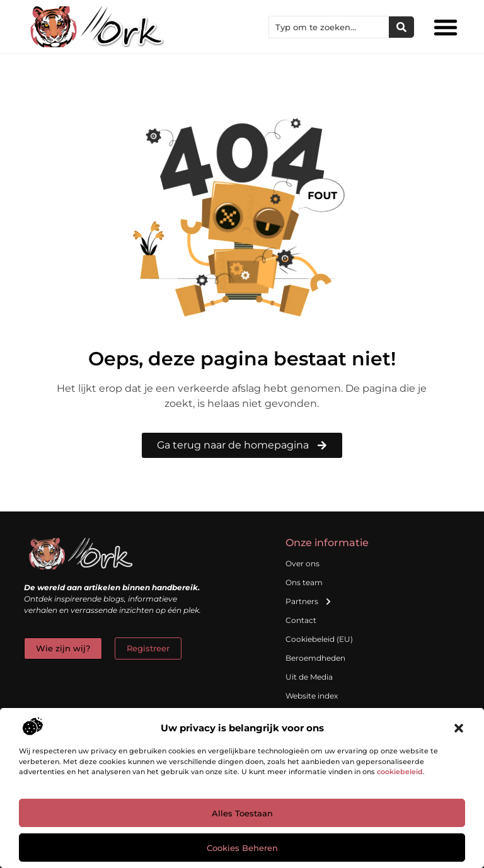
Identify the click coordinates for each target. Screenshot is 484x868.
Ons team (304, 582)
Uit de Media (309, 677)
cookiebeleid (400, 772)
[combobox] (329, 27)
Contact (301, 620)
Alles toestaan (242, 813)
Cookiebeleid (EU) (319, 639)
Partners (309, 602)
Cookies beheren (242, 848)
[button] (459, 728)
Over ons (302, 563)
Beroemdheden (315, 658)
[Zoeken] (401, 27)
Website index (312, 696)
